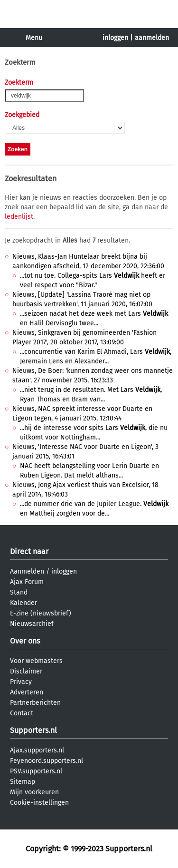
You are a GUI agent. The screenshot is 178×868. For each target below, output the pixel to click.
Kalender (23, 603)
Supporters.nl (33, 730)
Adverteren (27, 692)
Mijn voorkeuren (34, 792)
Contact (22, 713)
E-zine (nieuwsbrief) (41, 613)
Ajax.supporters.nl (37, 750)
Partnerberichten (35, 703)
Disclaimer (26, 671)
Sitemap (23, 782)
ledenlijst (19, 217)
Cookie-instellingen (39, 803)
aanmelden (152, 38)
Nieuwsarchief (32, 624)
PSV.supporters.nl (36, 771)
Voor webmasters (36, 661)
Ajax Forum (27, 582)
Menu (34, 38)
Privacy (21, 682)
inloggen (115, 38)
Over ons (25, 641)
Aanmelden (27, 571)
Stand (19, 592)
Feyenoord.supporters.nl (47, 761)
